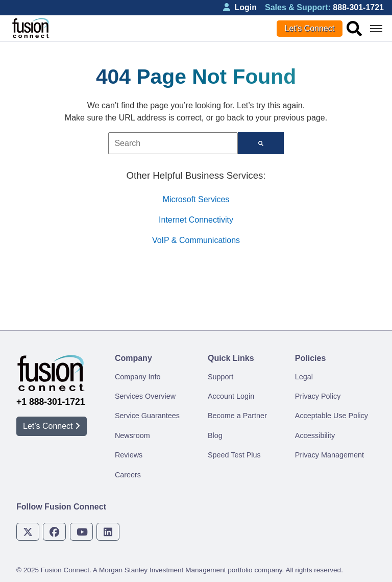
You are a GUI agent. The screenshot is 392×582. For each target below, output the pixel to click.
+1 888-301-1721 (51, 402)
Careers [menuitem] (128, 475)
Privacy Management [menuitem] (329, 455)
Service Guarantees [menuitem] (147, 416)
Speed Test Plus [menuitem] (234, 455)
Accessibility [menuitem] (315, 435)
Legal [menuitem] (304, 377)
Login (240, 7)
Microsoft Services (196, 199)
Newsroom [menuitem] (132, 435)
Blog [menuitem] (215, 435)
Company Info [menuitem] (138, 377)
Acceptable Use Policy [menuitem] (332, 416)
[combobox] (173, 143)
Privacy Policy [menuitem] (318, 396)
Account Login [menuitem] (231, 396)
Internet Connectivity (196, 220)
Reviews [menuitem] (129, 455)
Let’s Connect (310, 28)
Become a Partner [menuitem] (237, 416)
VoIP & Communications (196, 240)
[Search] (261, 143)
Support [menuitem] (220, 377)
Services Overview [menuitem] (145, 396)
